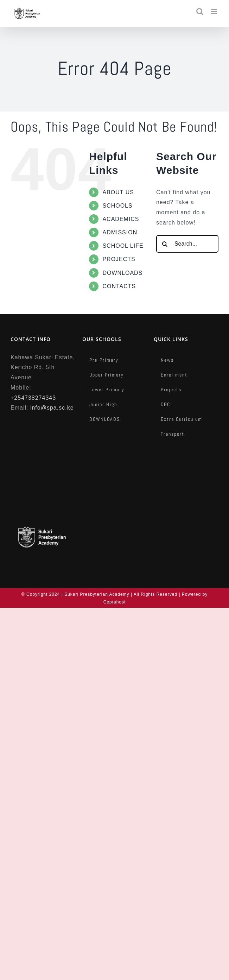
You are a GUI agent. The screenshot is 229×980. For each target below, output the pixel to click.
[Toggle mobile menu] (215, 11)
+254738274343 (33, 398)
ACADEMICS (121, 219)
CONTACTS (119, 286)
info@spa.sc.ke (52, 408)
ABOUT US (118, 192)
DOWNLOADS (122, 273)
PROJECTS (119, 259)
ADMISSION (120, 232)
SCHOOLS (117, 206)
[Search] (165, 244)
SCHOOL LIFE (123, 246)
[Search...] (187, 244)
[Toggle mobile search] (200, 11)
